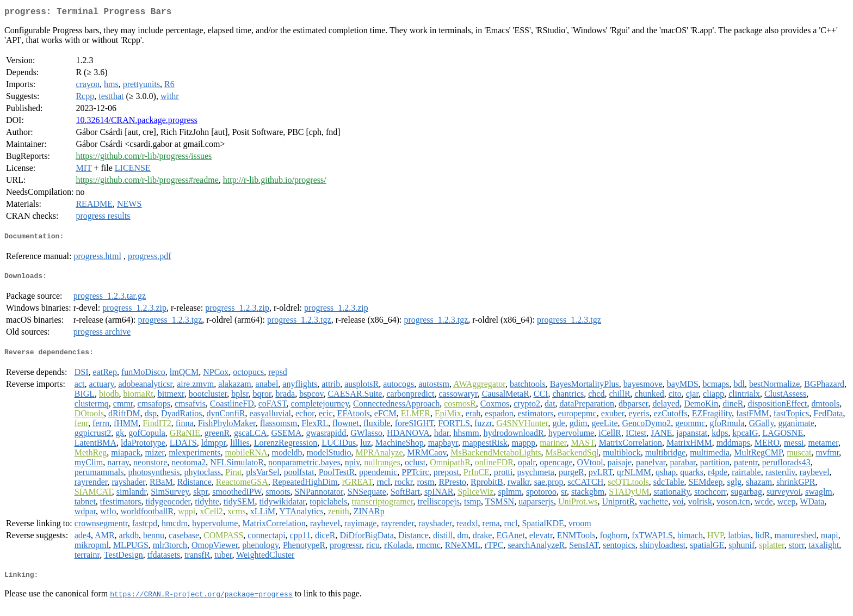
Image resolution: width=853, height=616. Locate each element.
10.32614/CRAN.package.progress (137, 122)
